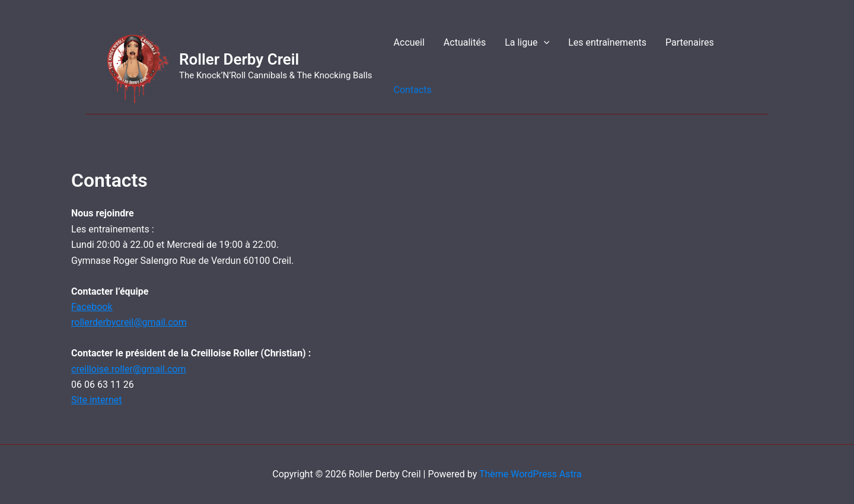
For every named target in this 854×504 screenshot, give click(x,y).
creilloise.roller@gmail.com (128, 369)
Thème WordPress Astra (530, 474)
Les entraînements (607, 42)
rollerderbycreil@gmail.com (129, 322)
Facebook (92, 307)
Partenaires (690, 42)
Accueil (409, 42)
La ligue (527, 43)
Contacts (413, 90)
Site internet (97, 400)
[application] (544, 43)
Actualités (465, 42)
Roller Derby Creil (239, 59)
